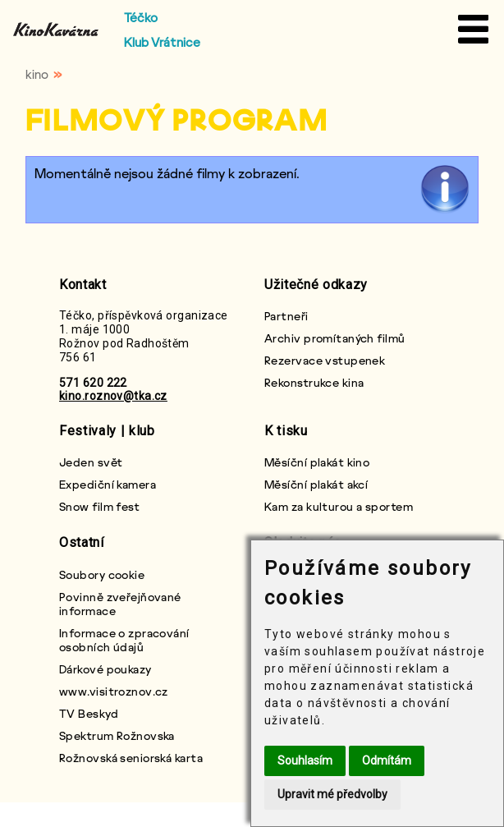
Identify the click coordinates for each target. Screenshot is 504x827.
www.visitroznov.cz (114, 691)
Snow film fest (99, 506)
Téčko (141, 17)
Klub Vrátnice (162, 42)
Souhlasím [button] (305, 760)
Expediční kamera (108, 484)
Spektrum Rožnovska (117, 735)
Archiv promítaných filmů (335, 338)
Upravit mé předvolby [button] (332, 794)
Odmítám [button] (387, 760)
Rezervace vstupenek (325, 360)
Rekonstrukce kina (314, 382)
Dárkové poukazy (105, 669)
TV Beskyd (89, 713)
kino (37, 74)
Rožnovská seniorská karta (131, 758)
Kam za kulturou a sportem (339, 506)
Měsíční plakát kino (317, 462)
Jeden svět (91, 462)
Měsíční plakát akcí (316, 484)
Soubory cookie (102, 574)
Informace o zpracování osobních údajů (124, 640)
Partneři (286, 316)
